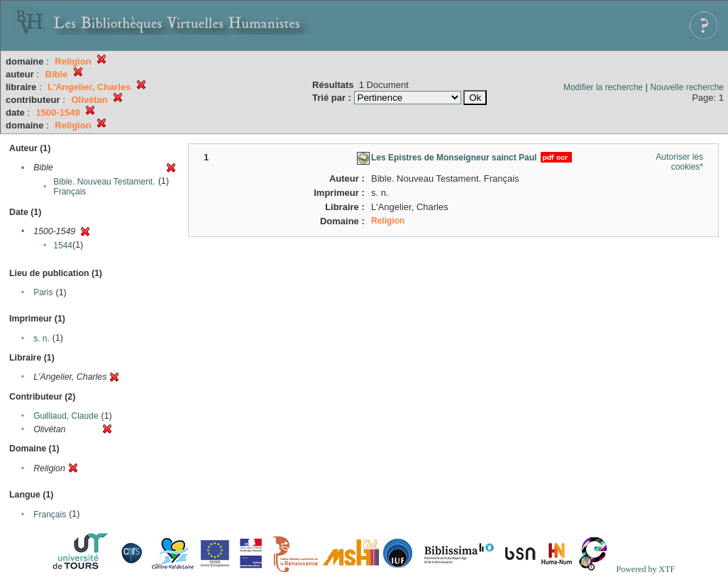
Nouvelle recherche (687, 87)
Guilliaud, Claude (66, 416)
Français (50, 515)
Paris (43, 292)
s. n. (42, 339)
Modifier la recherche (603, 87)
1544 (63, 246)
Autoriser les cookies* (679, 162)
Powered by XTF (645, 569)
